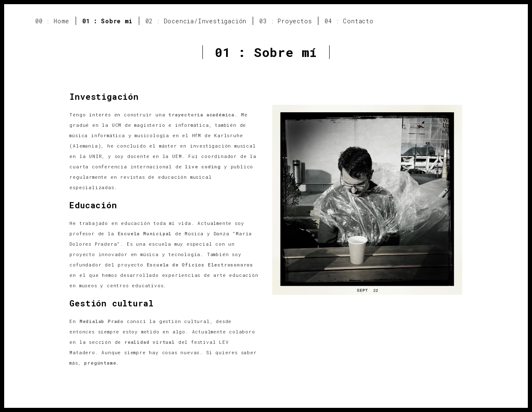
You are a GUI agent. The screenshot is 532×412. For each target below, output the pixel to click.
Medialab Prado (101, 321)
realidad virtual (150, 342)
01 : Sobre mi (107, 21)
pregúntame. (101, 363)
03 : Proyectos (286, 21)
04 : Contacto (349, 21)
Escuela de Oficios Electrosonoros (200, 265)
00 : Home (52, 21)
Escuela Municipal (145, 233)
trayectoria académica (201, 115)
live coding (203, 167)
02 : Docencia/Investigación (196, 21)
